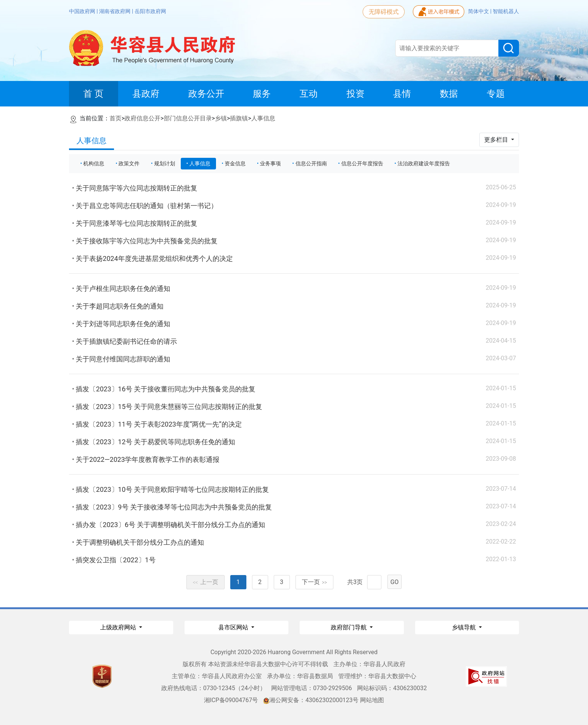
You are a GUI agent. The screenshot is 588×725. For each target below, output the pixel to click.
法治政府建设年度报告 (424, 163)
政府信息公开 (142, 118)
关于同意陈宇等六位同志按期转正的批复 (136, 188)
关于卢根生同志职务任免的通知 (123, 288)
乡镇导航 (465, 627)
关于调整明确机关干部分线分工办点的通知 (140, 542)
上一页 (205, 582)
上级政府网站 (119, 627)
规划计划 (165, 163)
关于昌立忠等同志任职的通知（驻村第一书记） (147, 206)
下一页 (315, 582)
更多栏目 (497, 140)
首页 (115, 118)
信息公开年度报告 (362, 163)
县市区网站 (234, 627)
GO (394, 582)
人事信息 (263, 118)
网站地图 (372, 700)
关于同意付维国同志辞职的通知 (123, 359)
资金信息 (235, 163)
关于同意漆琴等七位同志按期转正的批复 (136, 223)
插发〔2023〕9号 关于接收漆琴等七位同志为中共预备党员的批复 (174, 507)
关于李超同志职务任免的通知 (120, 306)
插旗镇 (239, 118)
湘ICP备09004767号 (231, 700)
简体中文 (479, 11)
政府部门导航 (349, 627)
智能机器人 (506, 11)
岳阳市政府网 (150, 11)
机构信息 (94, 163)
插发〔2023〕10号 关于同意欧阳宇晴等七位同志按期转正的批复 (172, 489)
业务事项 (270, 163)
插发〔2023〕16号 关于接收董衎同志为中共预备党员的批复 (166, 389)
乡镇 (221, 118)
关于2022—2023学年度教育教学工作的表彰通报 (148, 459)
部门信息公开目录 (188, 118)
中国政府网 (83, 11)
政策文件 (129, 163)
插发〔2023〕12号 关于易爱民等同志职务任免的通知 (155, 442)
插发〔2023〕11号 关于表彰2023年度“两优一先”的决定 (159, 424)
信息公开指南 (311, 163)
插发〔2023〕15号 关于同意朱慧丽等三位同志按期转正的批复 (169, 407)
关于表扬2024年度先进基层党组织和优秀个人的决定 (154, 258)
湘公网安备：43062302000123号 (311, 700)
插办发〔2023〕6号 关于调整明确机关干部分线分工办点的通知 (170, 525)
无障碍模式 (384, 12)
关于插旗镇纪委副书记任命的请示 (126, 341)
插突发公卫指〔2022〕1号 (116, 560)
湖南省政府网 (115, 11)
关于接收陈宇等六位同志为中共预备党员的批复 (147, 241)
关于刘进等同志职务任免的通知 (123, 324)
